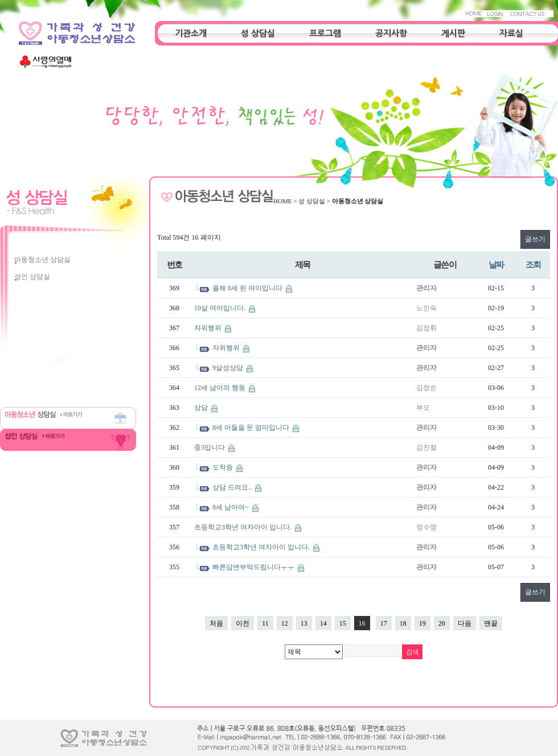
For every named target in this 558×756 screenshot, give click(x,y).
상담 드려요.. (233, 487)
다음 (465, 623)
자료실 (511, 33)
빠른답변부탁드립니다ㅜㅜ (254, 567)
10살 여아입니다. (221, 308)
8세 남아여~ (231, 507)
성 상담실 (258, 33)
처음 (216, 623)
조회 (533, 264)
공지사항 (391, 33)
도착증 (223, 467)
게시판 (453, 33)
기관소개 (191, 33)
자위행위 (209, 328)
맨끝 (491, 623)
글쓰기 (535, 239)
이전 (243, 623)
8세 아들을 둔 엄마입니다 (252, 428)
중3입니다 (210, 447)
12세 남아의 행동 (221, 388)
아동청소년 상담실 (42, 260)
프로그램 (325, 33)
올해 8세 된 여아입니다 (248, 288)
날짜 (496, 264)
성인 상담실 (32, 277)
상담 (202, 408)
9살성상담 (229, 368)
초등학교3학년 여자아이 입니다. (244, 527)
